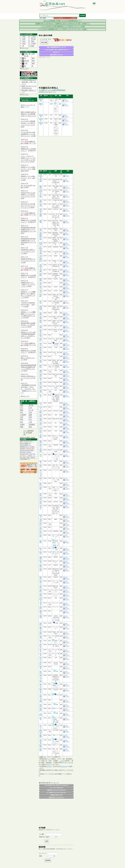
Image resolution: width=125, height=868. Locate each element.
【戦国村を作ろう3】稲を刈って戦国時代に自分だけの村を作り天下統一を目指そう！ (62, 24)
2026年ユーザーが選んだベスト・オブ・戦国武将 (28, 169)
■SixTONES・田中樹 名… (26, 452)
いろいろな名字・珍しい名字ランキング (56, 50)
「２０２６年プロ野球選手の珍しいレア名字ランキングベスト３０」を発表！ (63, 29)
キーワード (43, 853)
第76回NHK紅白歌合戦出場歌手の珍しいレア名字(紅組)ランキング (28, 229)
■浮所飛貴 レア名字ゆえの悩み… (28, 449)
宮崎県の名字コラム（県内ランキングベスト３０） (28, 285)
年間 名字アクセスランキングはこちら (56, 790)
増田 (33, 63)
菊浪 (33, 41)
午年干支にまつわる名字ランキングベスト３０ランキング (28, 206)
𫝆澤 (30, 422)
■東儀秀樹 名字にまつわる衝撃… (28, 447)
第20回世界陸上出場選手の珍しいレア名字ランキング (28, 325)
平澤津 (34, 44)
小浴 (30, 412)
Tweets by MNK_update (27, 438)
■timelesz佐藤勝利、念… (26, 445)
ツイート (64, 99)
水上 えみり (41, 727)
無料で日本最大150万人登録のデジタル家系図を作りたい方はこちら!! (29, 114)
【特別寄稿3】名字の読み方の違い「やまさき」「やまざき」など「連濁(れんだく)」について (29, 389)
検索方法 (42, 837)
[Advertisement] (56, 72)
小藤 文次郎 (41, 211)
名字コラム (56, 52)
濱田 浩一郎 (41, 646)
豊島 (22, 410)
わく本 (31, 410)
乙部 (33, 54)
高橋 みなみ (41, 686)
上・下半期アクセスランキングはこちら (56, 793)
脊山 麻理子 (41, 629)
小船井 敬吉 (41, 266)
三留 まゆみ (41, 507)
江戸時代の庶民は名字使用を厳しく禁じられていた (29, 82)
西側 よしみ (41, 446)
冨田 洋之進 (41, 691)
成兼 (30, 415)
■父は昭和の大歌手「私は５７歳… (28, 454)
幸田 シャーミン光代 (41, 473)
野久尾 (34, 39)
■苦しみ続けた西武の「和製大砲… (28, 458)
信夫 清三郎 (41, 331)
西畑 (22, 427)
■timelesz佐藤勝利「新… (26, 443)
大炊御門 (23, 415)
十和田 (34, 37)
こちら (26, 48)
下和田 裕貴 (41, 600)
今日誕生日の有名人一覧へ (56, 795)
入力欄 (41, 834)
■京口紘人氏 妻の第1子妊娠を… (27, 450)
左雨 (24, 39)
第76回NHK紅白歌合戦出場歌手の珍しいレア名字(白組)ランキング (28, 241)
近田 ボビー (41, 583)
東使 (33, 46)
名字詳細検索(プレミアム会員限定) (66, 18)
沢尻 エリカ (41, 659)
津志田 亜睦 (41, 732)
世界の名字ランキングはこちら (56, 797)
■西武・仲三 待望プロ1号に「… (27, 441)
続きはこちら (25, 396)
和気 (22, 419)
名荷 (30, 417)
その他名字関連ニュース (25, 459)
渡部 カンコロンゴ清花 (41, 678)
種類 (41, 856)
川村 (22, 417)
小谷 (30, 408)
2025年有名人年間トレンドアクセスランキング (28, 252)
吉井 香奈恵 (41, 696)
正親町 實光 (41, 192)
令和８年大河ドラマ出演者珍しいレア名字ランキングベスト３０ (28, 195)
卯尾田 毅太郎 (41, 308)
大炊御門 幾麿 (41, 234)
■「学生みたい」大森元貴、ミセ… (28, 456)
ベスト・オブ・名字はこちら (56, 788)
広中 (22, 412)
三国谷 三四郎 (41, 257)
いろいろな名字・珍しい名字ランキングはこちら (56, 785)
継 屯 (41, 261)
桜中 (22, 422)
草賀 (24, 37)
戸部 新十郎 (41, 349)
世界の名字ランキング (56, 55)
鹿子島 (31, 405)
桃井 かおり (41, 432)
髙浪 (24, 44)
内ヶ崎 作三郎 (41, 248)
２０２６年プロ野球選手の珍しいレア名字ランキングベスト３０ (28, 123)
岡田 (33, 61)
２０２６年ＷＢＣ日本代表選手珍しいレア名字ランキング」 (28, 134)
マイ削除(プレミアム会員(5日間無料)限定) (52, 90)
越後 (22, 405)
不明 (26, 63)
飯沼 (33, 58)
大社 (30, 419)
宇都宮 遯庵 (41, 176)
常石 (24, 41)
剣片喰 (26, 61)
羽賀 (30, 427)
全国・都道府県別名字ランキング (56, 47)
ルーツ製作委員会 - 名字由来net (28, 433)
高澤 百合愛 (41, 741)
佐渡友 (22, 424)
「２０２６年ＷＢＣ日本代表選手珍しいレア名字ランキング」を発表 (63, 26)
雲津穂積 (32, 424)
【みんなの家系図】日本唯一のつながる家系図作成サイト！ (63, 21)
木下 (22, 408)
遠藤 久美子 (41, 612)
